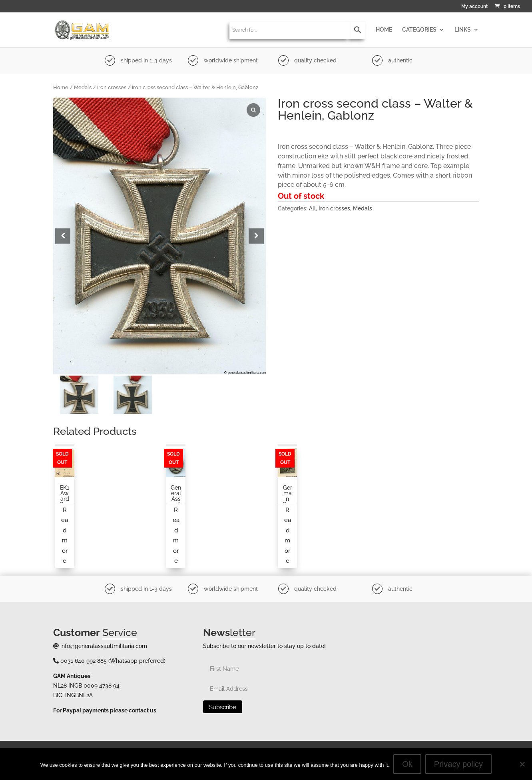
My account (474, 7)
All (312, 208)
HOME (384, 30)
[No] (522, 764)
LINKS (463, 30)
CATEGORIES (419, 30)
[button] (256, 236)
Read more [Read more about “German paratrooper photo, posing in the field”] (288, 536)
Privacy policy (458, 764)
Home (61, 87)
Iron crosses (112, 87)
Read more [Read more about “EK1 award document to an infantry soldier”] (65, 536)
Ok (407, 764)
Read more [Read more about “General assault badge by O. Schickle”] (176, 536)
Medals (83, 87)
